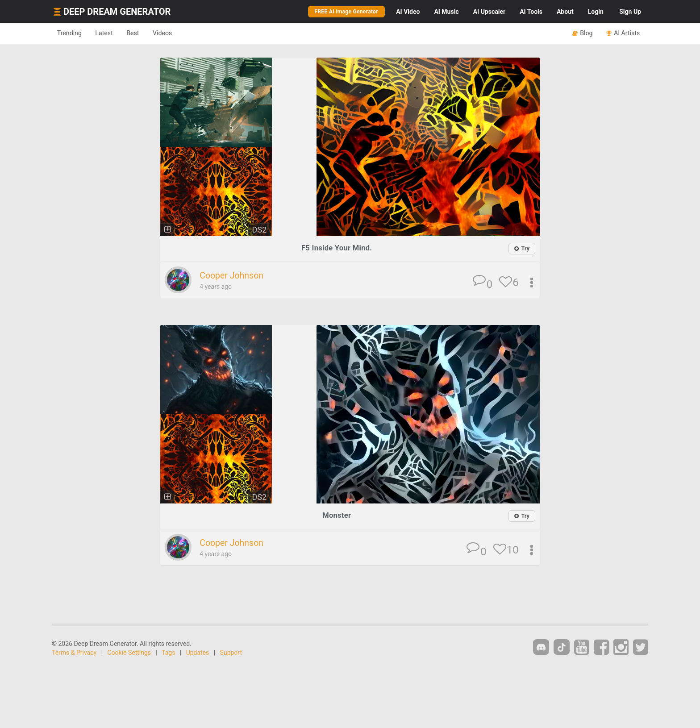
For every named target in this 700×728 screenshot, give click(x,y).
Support (231, 653)
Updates (198, 653)
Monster (337, 516)
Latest (110, 33)
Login (596, 12)
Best (142, 33)
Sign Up (630, 12)
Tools (531, 12)
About (565, 12)
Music (446, 12)
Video (408, 12)
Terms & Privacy (74, 653)
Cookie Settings (129, 653)
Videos (175, 33)
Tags (168, 653)
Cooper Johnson (234, 276)
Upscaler (489, 12)
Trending (71, 33)
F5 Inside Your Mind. (337, 248)
